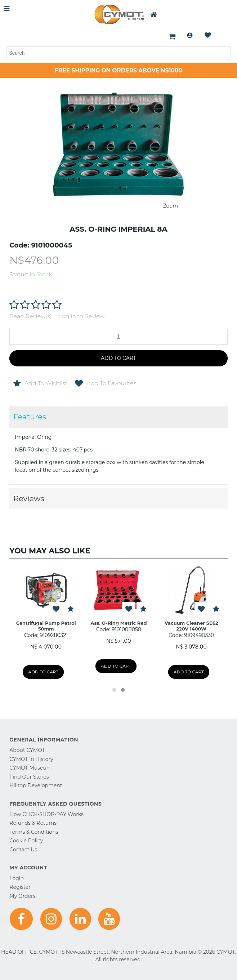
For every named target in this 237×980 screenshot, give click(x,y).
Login (190, 35)
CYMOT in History (31, 759)
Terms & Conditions (34, 832)
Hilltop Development (36, 785)
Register (20, 887)
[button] (114, 690)
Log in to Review (81, 316)
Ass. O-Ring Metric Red (119, 623)
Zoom (171, 206)
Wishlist (208, 35)
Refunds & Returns (33, 823)
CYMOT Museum (30, 768)
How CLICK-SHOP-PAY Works (46, 814)
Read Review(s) (30, 316)
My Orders (22, 896)
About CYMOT (27, 750)
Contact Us (23, 850)
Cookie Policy (26, 841)
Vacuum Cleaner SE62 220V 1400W (191, 626)
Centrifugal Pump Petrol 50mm (46, 626)
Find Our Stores (29, 777)
